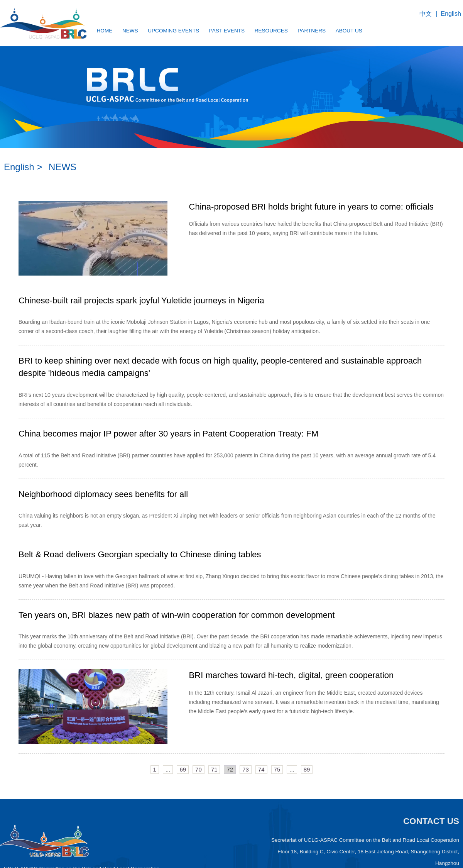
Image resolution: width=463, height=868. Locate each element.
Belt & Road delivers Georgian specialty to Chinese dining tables (140, 554)
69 (183, 769)
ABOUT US (368, 31)
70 (199, 769)
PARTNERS (327, 31)
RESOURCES (284, 31)
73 (246, 769)
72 (230, 769)
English (451, 14)
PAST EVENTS (237, 31)
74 (261, 769)
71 (214, 769)
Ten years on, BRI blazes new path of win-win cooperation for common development (177, 615)
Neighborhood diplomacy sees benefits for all (103, 493)
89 (307, 769)
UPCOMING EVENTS (181, 31)
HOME (106, 31)
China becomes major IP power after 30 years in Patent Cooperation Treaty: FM (168, 433)
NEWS (135, 31)
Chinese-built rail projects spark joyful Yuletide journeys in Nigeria (141, 300)
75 (277, 769)
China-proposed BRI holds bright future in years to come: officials (311, 207)
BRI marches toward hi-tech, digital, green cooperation (291, 675)
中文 (426, 14)
